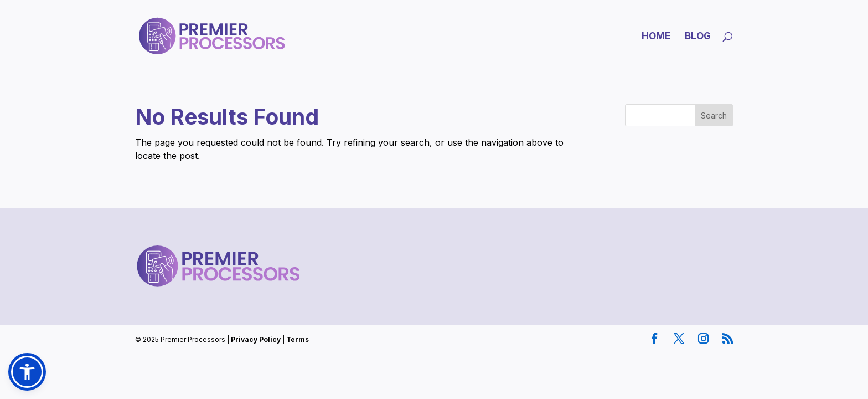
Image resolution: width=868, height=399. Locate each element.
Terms (298, 339)
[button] (27, 372)
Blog (698, 37)
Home (656, 37)
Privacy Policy (256, 339)
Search (714, 116)
